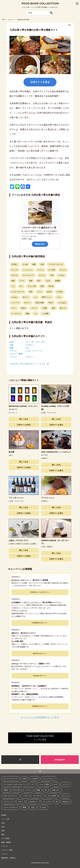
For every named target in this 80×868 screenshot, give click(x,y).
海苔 (31, 292)
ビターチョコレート (11, 796)
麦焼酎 (58, 281)
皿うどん (63, 308)
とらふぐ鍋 (32, 286)
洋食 (3, 831)
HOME (4, 815)
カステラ (42, 275)
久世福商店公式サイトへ (40, 623)
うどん (59, 297)
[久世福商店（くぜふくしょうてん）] (27, 602)
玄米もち (66, 802)
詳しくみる (24, 419)
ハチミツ (34, 308)
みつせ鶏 (52, 270)
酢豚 (25, 807)
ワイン (40, 292)
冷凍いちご (56, 790)
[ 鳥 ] (38, 342)
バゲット (64, 796)
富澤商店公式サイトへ (40, 706)
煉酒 (13, 281)
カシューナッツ (49, 779)
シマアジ (28, 790)
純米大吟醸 (40, 303)
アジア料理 (5, 838)
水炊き (24, 308)
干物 (52, 275)
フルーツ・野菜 (16, 354)
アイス (22, 281)
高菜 (53, 308)
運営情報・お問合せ (9, 858)
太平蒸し (15, 264)
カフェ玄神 (52, 796)
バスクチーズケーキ (56, 264)
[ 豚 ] (33, 342)
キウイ (21, 802)
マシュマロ (47, 802)
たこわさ (43, 807)
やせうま (15, 275)
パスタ (25, 796)
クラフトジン (8, 802)
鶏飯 (28, 314)
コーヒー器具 (44, 784)
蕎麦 (31, 281)
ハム (36, 314)
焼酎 (34, 264)
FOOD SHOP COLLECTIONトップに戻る (40, 738)
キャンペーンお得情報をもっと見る (40, 717)
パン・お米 (5, 819)
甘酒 (42, 264)
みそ (56, 784)
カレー (14, 308)
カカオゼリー (33, 802)
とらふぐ (63, 270)
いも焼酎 (45, 314)
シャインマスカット (11, 807)
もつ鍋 (25, 264)
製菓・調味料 (6, 842)
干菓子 (6, 790)
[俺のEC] (16, 633)
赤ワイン (26, 297)
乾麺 (38, 790)
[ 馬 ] (43, 342)
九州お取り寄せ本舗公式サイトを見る (28, 364)
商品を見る (40, 244)
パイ (33, 784)
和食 (11, 348)
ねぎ (33, 807)
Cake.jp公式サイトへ (40, 676)
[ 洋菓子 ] (29, 357)
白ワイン (28, 303)
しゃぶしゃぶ (28, 270)
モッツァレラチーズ (11, 779)
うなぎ (48, 281)
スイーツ (11, 20)
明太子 (51, 303)
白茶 (25, 779)
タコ (21, 286)
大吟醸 (45, 308)
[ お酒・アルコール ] (34, 351)
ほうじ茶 (17, 790)
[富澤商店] (16, 686)
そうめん (61, 275)
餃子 (39, 281)
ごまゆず (35, 779)
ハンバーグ (15, 303)
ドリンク (13, 351)
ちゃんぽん (62, 303)
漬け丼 (49, 292)
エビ (36, 297)
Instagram (60, 760)
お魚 (11, 345)
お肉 (11, 342)
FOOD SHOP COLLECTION (40, 4)
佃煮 (42, 286)
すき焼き (60, 292)
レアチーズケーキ (18, 292)
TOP (3, 20)
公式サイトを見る (40, 82)
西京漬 (51, 286)
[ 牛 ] (27, 342)
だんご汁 (15, 270)
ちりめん (15, 297)
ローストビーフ (28, 275)
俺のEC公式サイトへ (40, 653)
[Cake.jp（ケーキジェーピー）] (25, 664)
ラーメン (40, 270)
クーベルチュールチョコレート (15, 784)
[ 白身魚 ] (29, 345)
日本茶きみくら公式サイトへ (40, 592)
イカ (13, 286)
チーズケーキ (16, 314)
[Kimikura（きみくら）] (22, 580)
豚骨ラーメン (47, 297)
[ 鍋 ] (27, 348)
